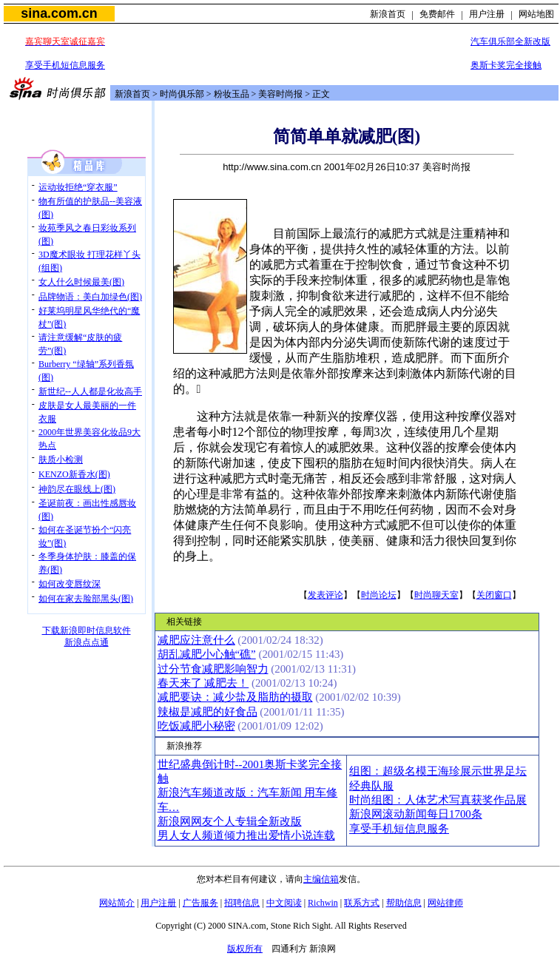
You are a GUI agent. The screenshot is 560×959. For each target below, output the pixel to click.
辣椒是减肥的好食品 (208, 712)
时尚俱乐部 (182, 94)
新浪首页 (388, 14)
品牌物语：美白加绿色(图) (90, 297)
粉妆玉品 (232, 94)
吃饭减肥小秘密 (196, 726)
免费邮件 (437, 14)
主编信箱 (321, 879)
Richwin (323, 903)
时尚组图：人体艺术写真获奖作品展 (438, 800)
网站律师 (445, 903)
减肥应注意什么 (196, 640)
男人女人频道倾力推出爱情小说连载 (246, 835)
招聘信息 (242, 903)
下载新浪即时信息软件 (87, 630)
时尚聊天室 (436, 595)
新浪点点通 (87, 642)
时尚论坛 (379, 595)
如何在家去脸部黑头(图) (86, 599)
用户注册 (487, 14)
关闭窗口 (494, 595)
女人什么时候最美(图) (81, 282)
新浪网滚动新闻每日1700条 (416, 814)
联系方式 (362, 903)
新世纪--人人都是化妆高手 (90, 391)
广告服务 (200, 903)
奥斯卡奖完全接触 (506, 65)
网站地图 (536, 14)
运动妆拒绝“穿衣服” (78, 187)
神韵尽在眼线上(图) (77, 489)
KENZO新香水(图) (74, 474)
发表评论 (325, 595)
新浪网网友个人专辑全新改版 (230, 821)
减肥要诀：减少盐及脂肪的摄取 (235, 697)
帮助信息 (404, 903)
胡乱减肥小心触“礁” (207, 654)
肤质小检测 (61, 460)
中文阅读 (284, 903)
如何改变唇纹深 (70, 584)
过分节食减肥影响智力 (213, 669)
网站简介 (117, 903)
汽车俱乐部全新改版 (510, 41)
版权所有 (245, 949)
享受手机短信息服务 (65, 65)
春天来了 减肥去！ (203, 683)
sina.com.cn (59, 13)
